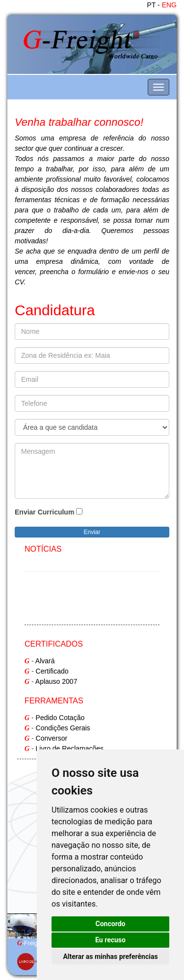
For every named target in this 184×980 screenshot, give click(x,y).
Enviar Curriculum (44, 512)
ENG (169, 5)
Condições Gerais (63, 728)
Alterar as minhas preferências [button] (110, 957)
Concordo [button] (111, 924)
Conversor (52, 738)
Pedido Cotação (60, 718)
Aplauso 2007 (56, 681)
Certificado (52, 671)
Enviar (92, 532)
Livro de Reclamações (70, 748)
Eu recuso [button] (110, 940)
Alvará (45, 661)
